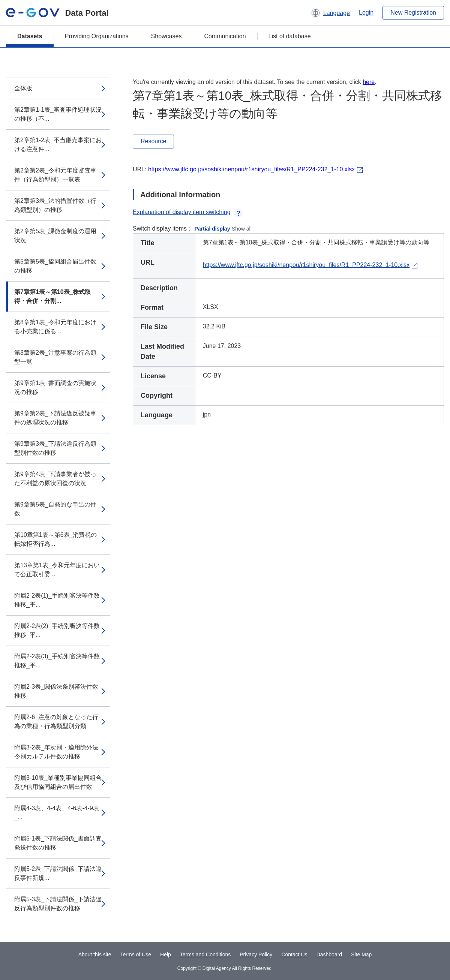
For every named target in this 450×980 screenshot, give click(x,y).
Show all (242, 229)
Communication (225, 36)
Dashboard (329, 955)
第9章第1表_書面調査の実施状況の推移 (55, 387)
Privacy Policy (256, 955)
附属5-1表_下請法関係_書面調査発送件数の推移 (58, 843)
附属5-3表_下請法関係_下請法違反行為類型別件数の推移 (58, 904)
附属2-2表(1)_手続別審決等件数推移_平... (57, 600)
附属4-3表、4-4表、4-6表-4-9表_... (57, 813)
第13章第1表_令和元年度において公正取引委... (57, 570)
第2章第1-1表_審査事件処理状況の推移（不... (58, 114)
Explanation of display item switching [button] (188, 212)
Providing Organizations (97, 36)
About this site (95, 955)
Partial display (212, 229)
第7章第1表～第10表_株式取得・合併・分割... (53, 296)
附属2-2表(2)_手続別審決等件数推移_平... (57, 630)
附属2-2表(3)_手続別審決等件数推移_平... (57, 661)
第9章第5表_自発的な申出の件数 (55, 509)
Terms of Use (136, 955)
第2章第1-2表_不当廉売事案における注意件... (58, 145)
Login (366, 13)
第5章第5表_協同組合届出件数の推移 (55, 266)
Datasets (30, 36)
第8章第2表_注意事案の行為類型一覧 (55, 357)
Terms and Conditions (205, 955)
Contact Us (294, 955)
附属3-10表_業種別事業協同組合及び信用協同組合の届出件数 (58, 782)
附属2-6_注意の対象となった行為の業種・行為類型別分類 (56, 722)
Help (166, 955)
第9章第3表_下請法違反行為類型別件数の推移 (55, 448)
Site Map (361, 955)
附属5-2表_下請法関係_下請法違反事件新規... (58, 873)
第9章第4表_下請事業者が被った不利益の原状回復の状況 (55, 479)
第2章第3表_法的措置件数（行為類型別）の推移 (55, 205)
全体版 (23, 88)
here (369, 82)
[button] (330, 13)
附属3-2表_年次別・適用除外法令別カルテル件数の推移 (56, 752)
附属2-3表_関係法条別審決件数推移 (56, 691)
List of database (290, 36)
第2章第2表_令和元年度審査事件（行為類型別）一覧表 (55, 175)
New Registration (413, 13)
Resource (153, 141)
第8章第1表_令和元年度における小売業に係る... (55, 327)
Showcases (166, 36)
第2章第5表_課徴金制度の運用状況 (55, 236)
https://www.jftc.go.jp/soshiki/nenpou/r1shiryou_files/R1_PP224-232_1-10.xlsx (251, 169)
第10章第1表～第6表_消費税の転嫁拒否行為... (56, 539)
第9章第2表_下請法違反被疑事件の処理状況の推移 (55, 418)
